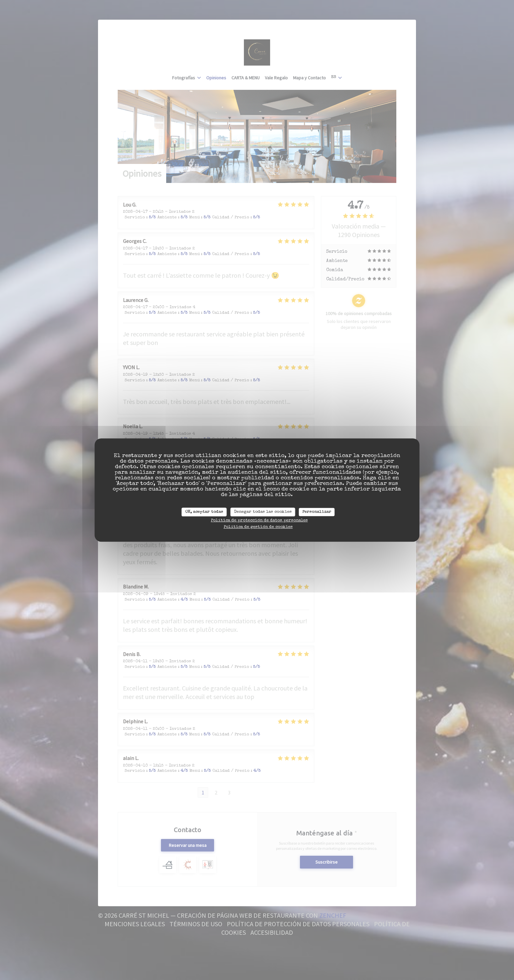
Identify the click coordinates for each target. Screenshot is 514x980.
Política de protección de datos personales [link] (259, 520)
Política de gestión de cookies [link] (258, 527)
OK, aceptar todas (204, 512)
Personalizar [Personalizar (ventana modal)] (317, 512)
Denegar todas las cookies (263, 512)
